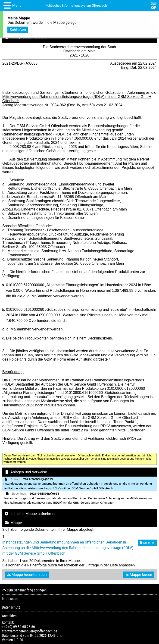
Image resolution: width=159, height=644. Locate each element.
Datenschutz (11, 607)
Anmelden (9, 616)
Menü (17, 5)
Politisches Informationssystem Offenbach (76, 6)
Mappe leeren (139, 575)
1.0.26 (18, 640)
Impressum (10, 599)
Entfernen (147, 543)
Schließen (18, 29)
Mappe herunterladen (27, 575)
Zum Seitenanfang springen (24, 590)
